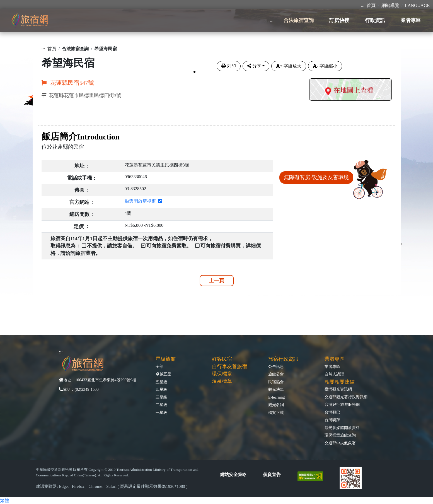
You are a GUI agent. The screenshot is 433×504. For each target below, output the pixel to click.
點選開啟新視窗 (143, 201)
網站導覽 (390, 5)
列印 (229, 66)
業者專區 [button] (411, 20)
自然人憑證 (334, 374)
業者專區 (332, 366)
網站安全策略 (233, 475)
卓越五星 (163, 374)
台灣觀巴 (332, 412)
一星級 (161, 413)
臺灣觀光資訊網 (338, 389)
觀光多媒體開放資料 (342, 428)
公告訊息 (276, 366)
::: (363, 5)
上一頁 (217, 281)
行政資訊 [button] (375, 20)
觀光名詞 (276, 405)
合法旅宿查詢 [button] (299, 20)
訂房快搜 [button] (339, 20)
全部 (159, 366)
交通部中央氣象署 (340, 443)
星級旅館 (166, 359)
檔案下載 (276, 413)
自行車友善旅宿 (229, 366)
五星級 (161, 382)
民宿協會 (276, 382)
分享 (254, 66)
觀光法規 (276, 389)
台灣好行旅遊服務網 (342, 404)
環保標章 (222, 374)
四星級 (161, 389)
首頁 (371, 5)
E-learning (276, 397)
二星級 (161, 405)
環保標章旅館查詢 (340, 435)
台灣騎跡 (332, 420)
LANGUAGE (417, 5)
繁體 (4, 501)
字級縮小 (325, 66)
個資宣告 (272, 475)
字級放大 (289, 66)
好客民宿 (222, 359)
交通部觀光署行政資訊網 (346, 397)
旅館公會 (276, 374)
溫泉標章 (222, 381)
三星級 (161, 397)
